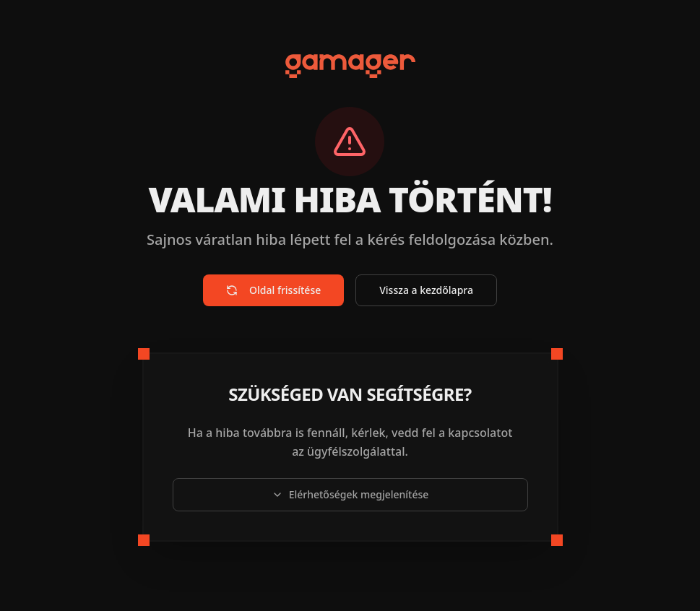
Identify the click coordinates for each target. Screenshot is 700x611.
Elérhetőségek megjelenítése (350, 494)
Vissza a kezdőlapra (426, 290)
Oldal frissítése (273, 290)
